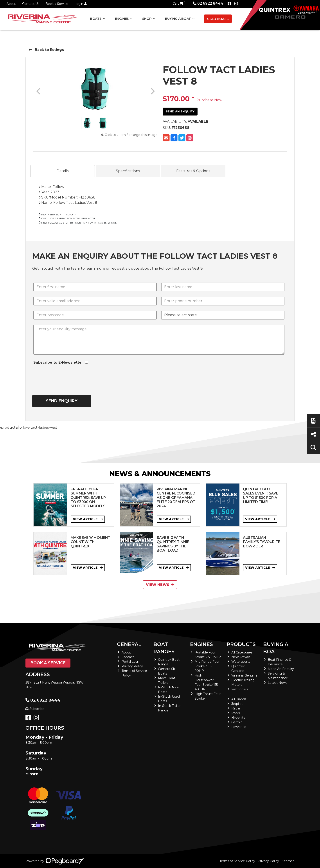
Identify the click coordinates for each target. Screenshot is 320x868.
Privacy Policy (132, 666)
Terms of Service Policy (237, 861)
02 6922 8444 (208, 3)
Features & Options (193, 171)
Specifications (128, 171)
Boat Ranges (164, 648)
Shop (147, 19)
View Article (88, 519)
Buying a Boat (178, 19)
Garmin (237, 722)
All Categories (242, 652)
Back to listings (46, 50)
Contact (128, 657)
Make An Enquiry (281, 669)
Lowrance (239, 727)
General (129, 644)
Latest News (278, 683)
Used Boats (218, 19)
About (11, 4)
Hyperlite (238, 718)
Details (63, 171)
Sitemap (288, 861)
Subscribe (35, 709)
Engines (122, 19)
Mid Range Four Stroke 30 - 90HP (207, 666)
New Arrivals (241, 657)
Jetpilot (237, 704)
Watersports (241, 662)
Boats (96, 19)
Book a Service (57, 4)
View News (160, 585)
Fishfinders (240, 689)
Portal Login (131, 662)
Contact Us (31, 4)
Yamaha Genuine (244, 675)
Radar (236, 708)
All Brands (239, 699)
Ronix (236, 713)
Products (241, 644)
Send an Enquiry (180, 111)
